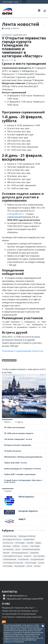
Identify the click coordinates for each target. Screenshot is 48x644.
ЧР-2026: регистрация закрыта (19, 433)
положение (20, 566)
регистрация (31, 563)
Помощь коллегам (27, 536)
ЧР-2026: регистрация (14, 427)
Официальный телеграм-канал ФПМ (25, 599)
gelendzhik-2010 (20, 35)
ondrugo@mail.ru (15, 214)
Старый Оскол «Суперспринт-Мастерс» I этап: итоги (23, 481)
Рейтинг (16, 546)
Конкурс (28, 556)
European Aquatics (28, 511)
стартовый (35, 546)
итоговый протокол (12, 540)
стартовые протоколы (13, 563)
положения (7, 35)
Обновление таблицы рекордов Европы (23, 457)
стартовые (8, 566)
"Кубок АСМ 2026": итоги (15, 463)
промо (37, 566)
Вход (16, 2)
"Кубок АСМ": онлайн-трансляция (20, 474)
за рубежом (8, 549)
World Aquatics (26, 497)
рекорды (7, 546)
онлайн (30, 543)
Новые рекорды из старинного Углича (22, 469)
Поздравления (37, 559)
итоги (29, 566)
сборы (41, 563)
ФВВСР (22, 519)
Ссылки (8, 491)
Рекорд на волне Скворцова (17, 445)
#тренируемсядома (31, 549)
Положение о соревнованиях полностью (23, 351)
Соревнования (9, 559)
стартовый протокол (12, 556)
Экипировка (29, 540)
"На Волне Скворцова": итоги (18, 439)
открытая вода (10, 536)
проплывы (20, 543)
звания (6, 553)
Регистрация (8, 2)
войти (42, 369)
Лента (7, 422)
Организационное (20, 553)
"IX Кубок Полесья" (13, 451)
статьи (25, 546)
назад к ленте (10, 28)
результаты (8, 543)
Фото (18, 549)
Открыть (24, 1)
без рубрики (39, 556)
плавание (34, 553)
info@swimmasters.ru (17, 596)
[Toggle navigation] (39, 10)
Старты (19, 422)
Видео (38, 543)
